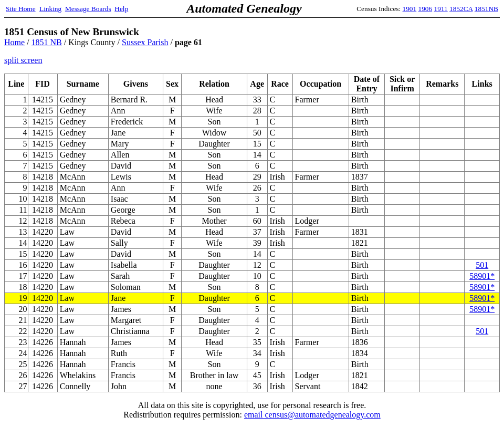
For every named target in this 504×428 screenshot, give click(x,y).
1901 (410, 9)
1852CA (461, 9)
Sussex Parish (145, 42)
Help (121, 9)
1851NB (486, 9)
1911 (441, 9)
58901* (482, 276)
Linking (50, 9)
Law (67, 298)
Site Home (21, 9)
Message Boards (88, 9)
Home (14, 42)
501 (482, 265)
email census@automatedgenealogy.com (312, 415)
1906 (426, 9)
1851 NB (47, 42)
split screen (23, 60)
